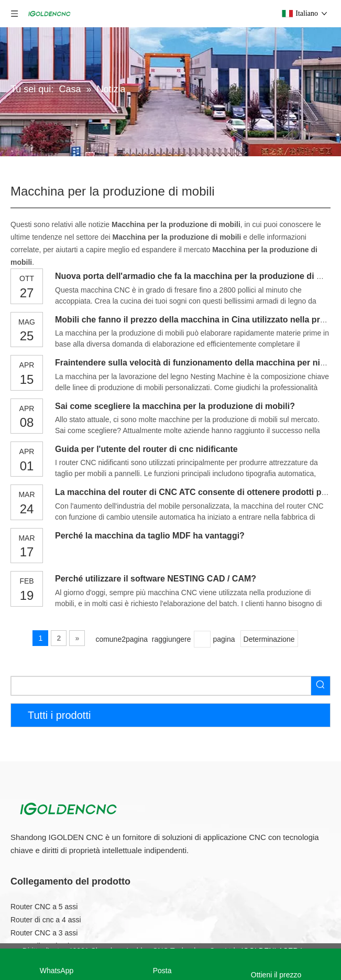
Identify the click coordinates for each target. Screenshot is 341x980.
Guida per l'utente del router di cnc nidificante (146, 449)
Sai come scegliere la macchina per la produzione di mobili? (175, 406)
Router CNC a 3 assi (44, 933)
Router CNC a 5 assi (44, 907)
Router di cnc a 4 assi (46, 920)
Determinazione (269, 639)
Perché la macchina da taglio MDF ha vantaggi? (150, 536)
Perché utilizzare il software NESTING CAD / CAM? (156, 579)
